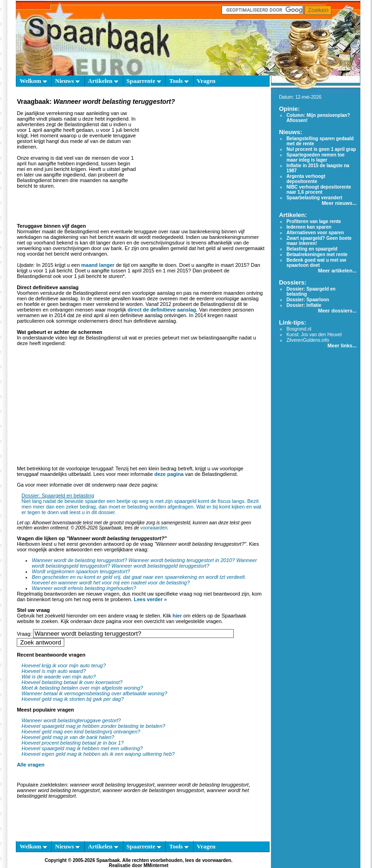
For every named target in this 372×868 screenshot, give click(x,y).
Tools (179, 81)
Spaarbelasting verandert (314, 198)
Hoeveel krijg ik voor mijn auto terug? (64, 665)
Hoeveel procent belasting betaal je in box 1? (73, 743)
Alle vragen (30, 765)
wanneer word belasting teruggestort (58, 790)
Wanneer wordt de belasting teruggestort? (79, 560)
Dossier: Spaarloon (308, 300)
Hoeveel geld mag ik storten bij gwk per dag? (73, 699)
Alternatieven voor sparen (315, 233)
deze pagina (169, 474)
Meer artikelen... (337, 271)
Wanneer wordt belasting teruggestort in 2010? (182, 560)
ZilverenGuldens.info (308, 340)
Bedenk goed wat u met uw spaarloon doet (316, 263)
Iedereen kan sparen (309, 227)
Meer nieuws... (339, 203)
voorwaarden (154, 528)
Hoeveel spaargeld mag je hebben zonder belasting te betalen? (93, 726)
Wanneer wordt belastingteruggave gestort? (71, 720)
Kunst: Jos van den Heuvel (314, 335)
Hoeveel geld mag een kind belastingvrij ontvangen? (81, 732)
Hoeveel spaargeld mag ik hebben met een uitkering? (82, 748)
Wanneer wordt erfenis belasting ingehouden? (84, 588)
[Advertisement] (203, 165)
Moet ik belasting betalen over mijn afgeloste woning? (82, 688)
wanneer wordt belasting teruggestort (112, 785)
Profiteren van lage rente (314, 221)
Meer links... (342, 346)
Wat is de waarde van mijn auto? (58, 677)
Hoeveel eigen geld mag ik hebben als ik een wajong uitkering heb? (98, 754)
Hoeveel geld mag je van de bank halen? (68, 737)
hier (177, 616)
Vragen (206, 81)
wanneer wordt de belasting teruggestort (203, 785)
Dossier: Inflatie (304, 305)
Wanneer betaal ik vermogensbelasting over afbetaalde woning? (94, 693)
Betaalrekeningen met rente (317, 254)
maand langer (98, 265)
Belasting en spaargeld (312, 249)
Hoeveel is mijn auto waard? (54, 671)
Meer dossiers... (337, 311)
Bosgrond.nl (299, 329)
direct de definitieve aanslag (162, 310)
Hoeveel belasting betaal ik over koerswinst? (72, 682)
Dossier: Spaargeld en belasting (58, 495)
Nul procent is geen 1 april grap (321, 149)
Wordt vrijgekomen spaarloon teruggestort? (81, 571)
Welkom (33, 81)
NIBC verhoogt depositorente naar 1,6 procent (319, 190)
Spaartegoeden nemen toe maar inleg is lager (315, 157)
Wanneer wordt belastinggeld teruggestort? (160, 566)
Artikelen (103, 81)
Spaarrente (144, 81)
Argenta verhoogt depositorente (306, 179)
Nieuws (67, 81)
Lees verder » (150, 599)
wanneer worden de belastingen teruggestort (153, 790)
